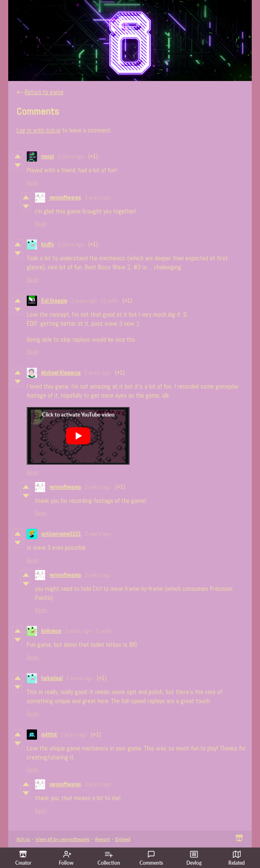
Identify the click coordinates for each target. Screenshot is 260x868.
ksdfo (48, 244)
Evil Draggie (54, 301)
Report (102, 839)
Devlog (194, 858)
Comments (151, 858)
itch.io (23, 839)
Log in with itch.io (38, 130)
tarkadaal (52, 678)
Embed (123, 839)
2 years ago (71, 156)
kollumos (51, 631)
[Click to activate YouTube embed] (78, 436)
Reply (33, 183)
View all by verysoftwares (63, 839)
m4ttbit (49, 735)
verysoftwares (65, 198)
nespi (48, 156)
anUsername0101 (61, 534)
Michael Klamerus (61, 373)
